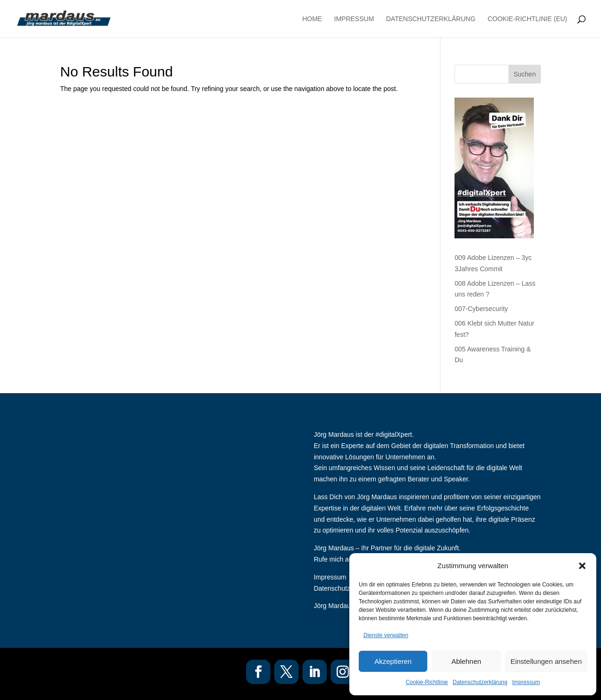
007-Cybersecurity (481, 309)
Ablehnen (466, 661)
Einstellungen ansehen (546, 661)
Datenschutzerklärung (480, 682)
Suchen (525, 74)
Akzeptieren (393, 661)
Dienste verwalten (386, 635)
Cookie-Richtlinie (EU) (527, 19)
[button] (582, 566)
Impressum (526, 682)
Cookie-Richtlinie (427, 682)
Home (312, 19)
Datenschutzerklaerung (347, 588)
